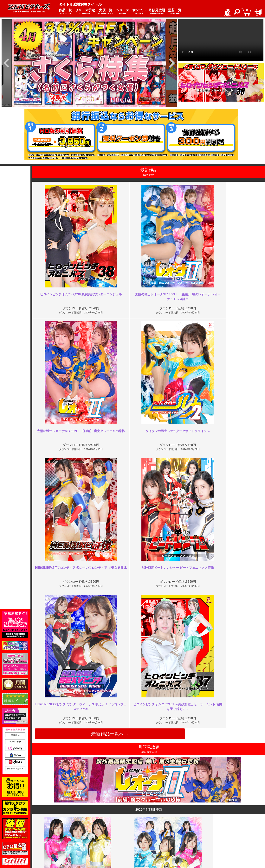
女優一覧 (106, 12)
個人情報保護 (99, 836)
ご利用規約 (98, 827)
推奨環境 (53, 836)
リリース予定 (85, 12)
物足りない (88, 682)
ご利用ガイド (55, 832)
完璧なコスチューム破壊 (214, 753)
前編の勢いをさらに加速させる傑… (105, 753)
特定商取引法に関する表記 (107, 832)
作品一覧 (65, 12)
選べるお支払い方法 (60, 840)
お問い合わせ (143, 836)
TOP (50, 827)
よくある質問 (143, 832)
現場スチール (55, 844)
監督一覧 (175, 12)
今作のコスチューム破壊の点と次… (222, 682)
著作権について (101, 840)
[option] (89, 63)
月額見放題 (157, 12)
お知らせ (140, 827)
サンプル (139, 12)
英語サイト (142, 840)
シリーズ (123, 12)
